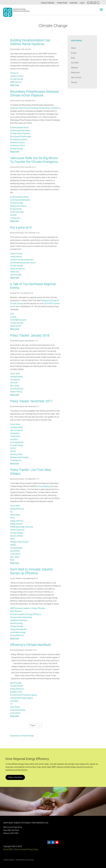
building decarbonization (20, 130)
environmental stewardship (21, 617)
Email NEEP (8, 849)
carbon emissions (17, 269)
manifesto (14, 701)
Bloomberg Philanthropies (21, 136)
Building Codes (16, 454)
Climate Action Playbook (20, 133)
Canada (13, 215)
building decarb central (19, 127)
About (73, 48)
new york (14, 383)
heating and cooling (18, 206)
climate (13, 317)
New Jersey (15, 386)
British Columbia (17, 212)
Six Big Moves (16, 209)
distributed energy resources (22, 527)
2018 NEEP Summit (18, 320)
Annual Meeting (41, 486)
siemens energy (16, 623)
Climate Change (17, 79)
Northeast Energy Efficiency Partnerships (21, 10)
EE (11, 512)
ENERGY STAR (16, 692)
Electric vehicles (17, 536)
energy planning (17, 521)
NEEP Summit (16, 82)
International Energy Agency (21, 698)
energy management (19, 629)
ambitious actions (17, 143)
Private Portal (62, 3)
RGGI (12, 560)
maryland (14, 439)
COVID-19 (14, 73)
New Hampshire (17, 430)
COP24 (13, 451)
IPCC (12, 314)
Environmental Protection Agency (24, 695)
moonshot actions (17, 146)
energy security (16, 524)
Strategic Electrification (19, 457)
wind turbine (15, 713)
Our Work (75, 63)
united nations (16, 257)
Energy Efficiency (17, 509)
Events (74, 53)
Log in (82, 3)
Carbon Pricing (16, 254)
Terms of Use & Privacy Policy (26, 849)
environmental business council (23, 263)
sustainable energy (18, 632)
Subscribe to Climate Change (22, 736)
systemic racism (17, 76)
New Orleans (15, 515)
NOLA (13, 518)
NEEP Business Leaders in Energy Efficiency (28, 608)
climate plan (15, 218)
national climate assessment (22, 260)
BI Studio (30, 860)
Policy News (15, 374)
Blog (73, 58)
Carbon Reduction (17, 530)
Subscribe (73, 3)
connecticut (15, 380)
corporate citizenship (19, 620)
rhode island (15, 436)
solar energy (15, 707)
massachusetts (16, 377)
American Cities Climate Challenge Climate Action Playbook (34, 108)
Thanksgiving (16, 460)
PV (11, 704)
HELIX (13, 539)
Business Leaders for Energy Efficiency (26, 614)
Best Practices (16, 611)
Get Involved (76, 77)
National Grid (15, 326)
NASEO (13, 545)
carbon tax (14, 272)
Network (74, 68)
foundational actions (18, 139)
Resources (75, 72)
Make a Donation (15, 777)
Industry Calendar (47, 3)
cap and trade (16, 275)
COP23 (13, 448)
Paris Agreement (17, 442)
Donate (74, 82)
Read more (15, 85)
